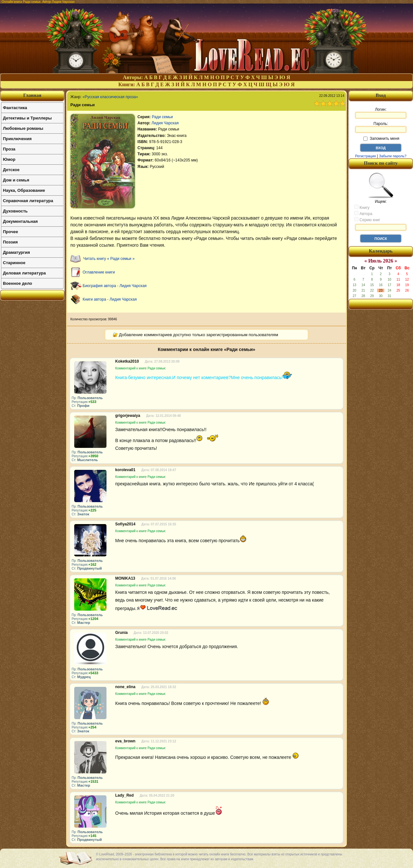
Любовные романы (23, 128)
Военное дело (18, 283)
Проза (9, 149)
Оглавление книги (99, 272)
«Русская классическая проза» (110, 97)
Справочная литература (28, 201)
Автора (363, 213)
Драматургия (16, 252)
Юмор (9, 159)
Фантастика (15, 108)
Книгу (362, 207)
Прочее (10, 232)
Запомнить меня (381, 139)
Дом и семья (16, 180)
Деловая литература (24, 273)
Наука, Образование (24, 190)
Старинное (14, 263)
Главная (32, 95)
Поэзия (10, 242)
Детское (11, 170)
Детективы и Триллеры (27, 118)
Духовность (15, 211)
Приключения (17, 139)
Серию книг (367, 220)
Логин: (381, 113)
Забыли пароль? (393, 156)
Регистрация (365, 156)
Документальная (20, 221)
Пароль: (381, 127)
